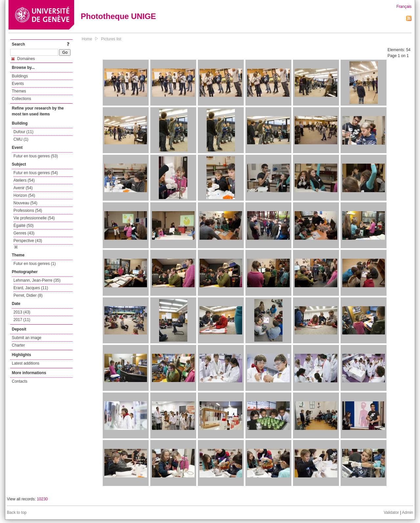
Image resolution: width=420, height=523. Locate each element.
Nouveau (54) (25, 203)
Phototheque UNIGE (118, 16)
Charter (18, 345)
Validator (391, 513)
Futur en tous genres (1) (35, 264)
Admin (408, 513)
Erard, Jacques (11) (31, 288)
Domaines (23, 59)
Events (18, 84)
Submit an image (27, 338)
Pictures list (111, 39)
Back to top (17, 513)
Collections (21, 99)
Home (87, 39)
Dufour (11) (23, 132)
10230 (42, 499)
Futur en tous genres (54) (36, 173)
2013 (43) (22, 312)
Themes (19, 91)
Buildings (20, 76)
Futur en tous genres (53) (36, 156)
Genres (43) (24, 233)
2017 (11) (22, 320)
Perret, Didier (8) (28, 295)
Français (404, 7)
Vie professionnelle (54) (34, 218)
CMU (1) (21, 139)
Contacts (20, 381)
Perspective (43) (28, 241)
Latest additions (26, 363)
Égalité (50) (23, 226)
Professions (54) (28, 211)
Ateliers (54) (24, 180)
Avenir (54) (23, 188)
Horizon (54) (24, 195)
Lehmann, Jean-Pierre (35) (37, 280)
